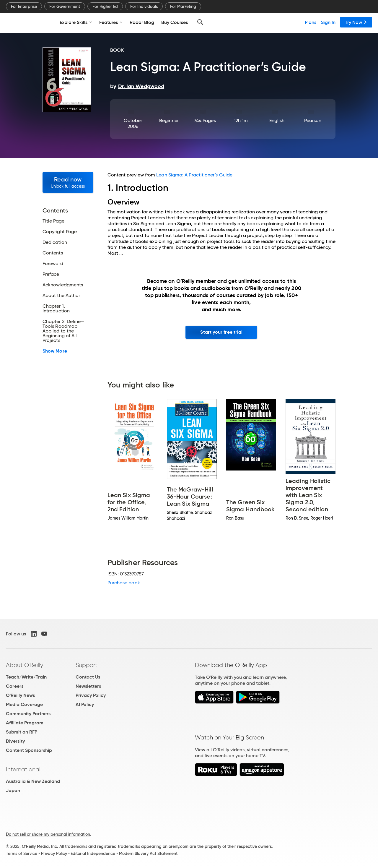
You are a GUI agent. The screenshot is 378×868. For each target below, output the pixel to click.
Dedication (55, 242)
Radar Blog (142, 22)
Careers (15, 686)
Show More (55, 351)
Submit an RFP (22, 732)
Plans (311, 22)
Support (87, 665)
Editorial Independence (93, 854)
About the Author (61, 296)
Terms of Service (22, 854)
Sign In (328, 22)
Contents (53, 253)
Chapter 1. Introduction (56, 309)
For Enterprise (24, 7)
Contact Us (88, 677)
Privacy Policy (91, 695)
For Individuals (144, 7)
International (23, 769)
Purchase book (124, 583)
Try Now (356, 22)
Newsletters (88, 686)
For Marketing (183, 7)
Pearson (313, 120)
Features (111, 22)
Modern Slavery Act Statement (148, 854)
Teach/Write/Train (26, 677)
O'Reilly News (20, 695)
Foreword (53, 264)
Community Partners (28, 714)
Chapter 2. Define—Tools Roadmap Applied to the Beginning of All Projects (63, 331)
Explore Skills (76, 22)
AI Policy (85, 704)
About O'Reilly (25, 665)
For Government (65, 7)
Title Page (53, 221)
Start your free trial (221, 332)
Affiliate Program (25, 723)
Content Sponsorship (29, 750)
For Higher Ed (105, 7)
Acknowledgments (63, 285)
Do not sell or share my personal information (48, 834)
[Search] (200, 22)
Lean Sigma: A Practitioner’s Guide (194, 175)
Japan (13, 790)
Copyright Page (60, 232)
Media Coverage (24, 704)
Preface (51, 274)
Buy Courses (175, 22)
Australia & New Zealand (33, 781)
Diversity (15, 741)
